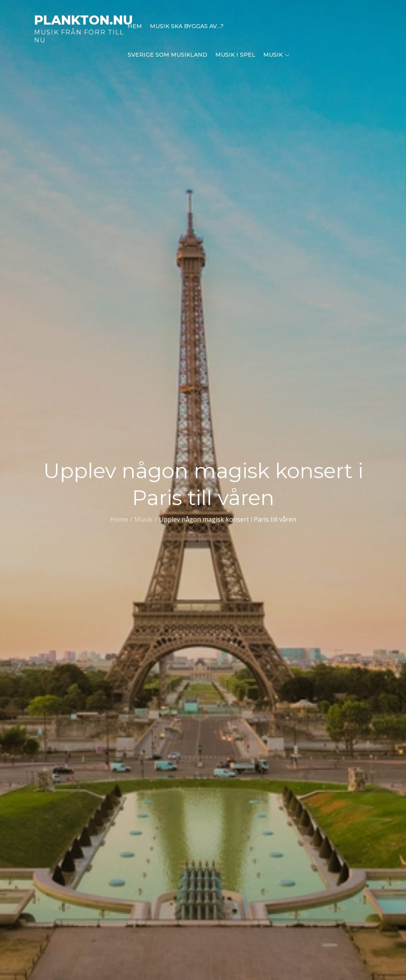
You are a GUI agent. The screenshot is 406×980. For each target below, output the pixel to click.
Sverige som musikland (168, 55)
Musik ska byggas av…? (187, 26)
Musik (276, 55)
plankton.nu (83, 20)
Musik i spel (235, 55)
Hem (135, 26)
